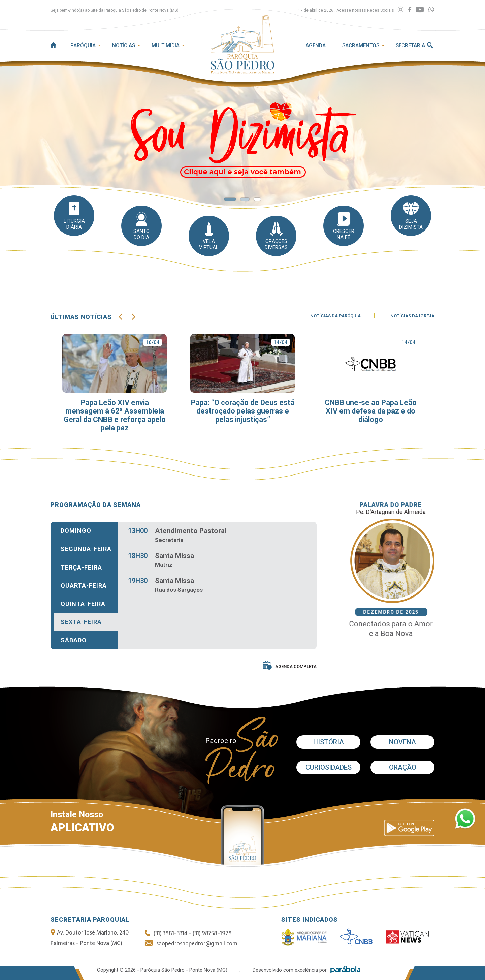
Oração (403, 767)
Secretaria (410, 45)
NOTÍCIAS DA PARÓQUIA (335, 321)
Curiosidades (329, 767)
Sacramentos (361, 45)
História (329, 742)
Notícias (124, 45)
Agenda (316, 45)
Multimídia (166, 45)
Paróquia (83, 45)
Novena (402, 742)
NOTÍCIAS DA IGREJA (412, 321)
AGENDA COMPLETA (290, 667)
